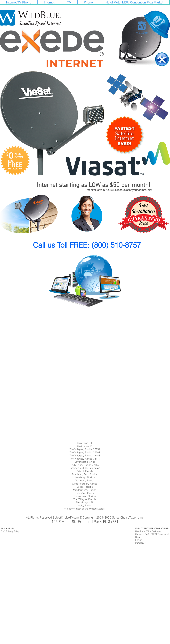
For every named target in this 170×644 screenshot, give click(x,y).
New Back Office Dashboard (149, 532)
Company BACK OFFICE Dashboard (152, 534)
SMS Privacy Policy (10, 532)
